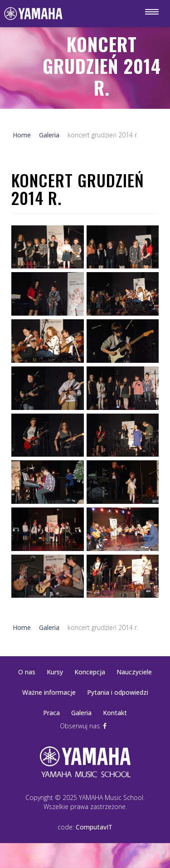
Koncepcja (90, 672)
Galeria (81, 713)
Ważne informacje (49, 692)
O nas (27, 672)
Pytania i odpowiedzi (118, 692)
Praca (51, 713)
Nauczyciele (134, 672)
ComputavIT (94, 827)
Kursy (55, 672)
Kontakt (115, 713)
